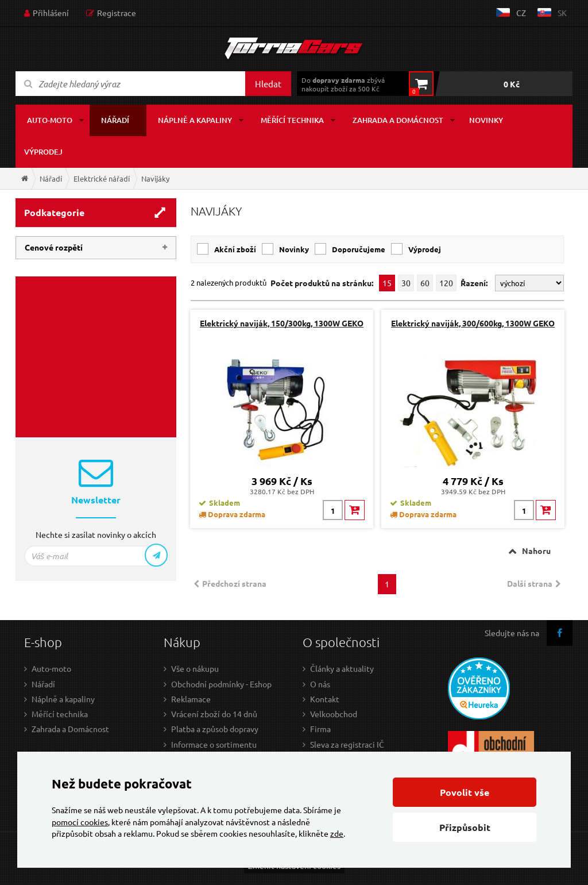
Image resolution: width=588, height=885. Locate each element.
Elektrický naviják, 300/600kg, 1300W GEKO (473, 323)
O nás (320, 684)
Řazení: (475, 283)
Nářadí (115, 120)
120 (446, 283)
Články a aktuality (342, 668)
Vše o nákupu (195, 668)
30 (406, 283)
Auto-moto (50, 120)
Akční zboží (235, 249)
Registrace (117, 13)
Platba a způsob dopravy (215, 729)
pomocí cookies (80, 822)
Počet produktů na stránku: (322, 283)
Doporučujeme (359, 249)
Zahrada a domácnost (398, 120)
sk (562, 13)
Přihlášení (51, 13)
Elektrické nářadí (102, 178)
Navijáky (155, 178)
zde (337, 833)
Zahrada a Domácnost (70, 729)
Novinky (486, 120)
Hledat (268, 84)
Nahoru (536, 551)
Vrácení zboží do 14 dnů (214, 714)
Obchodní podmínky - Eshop (221, 684)
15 (387, 283)
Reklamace (191, 699)
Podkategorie (54, 212)
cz (521, 13)
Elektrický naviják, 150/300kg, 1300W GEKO (282, 323)
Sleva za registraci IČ (347, 744)
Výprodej (43, 152)
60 (425, 283)
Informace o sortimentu (214, 744)
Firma (320, 729)
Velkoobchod (334, 714)
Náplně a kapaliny (195, 120)
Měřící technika (292, 120)
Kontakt (325, 699)
